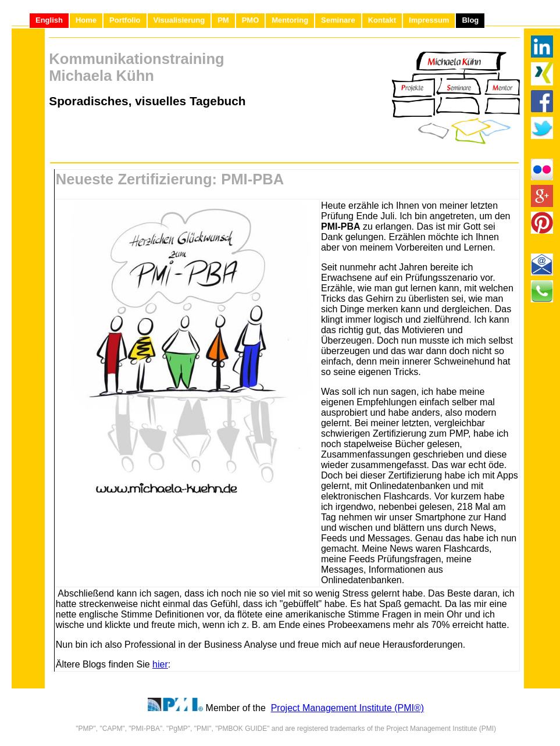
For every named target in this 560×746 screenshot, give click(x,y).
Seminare (338, 20)
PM (223, 20)
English (49, 20)
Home (86, 20)
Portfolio (125, 20)
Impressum (429, 20)
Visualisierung (179, 20)
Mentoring (290, 20)
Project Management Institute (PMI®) (347, 708)
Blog (470, 20)
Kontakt (382, 20)
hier (160, 664)
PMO (251, 20)
